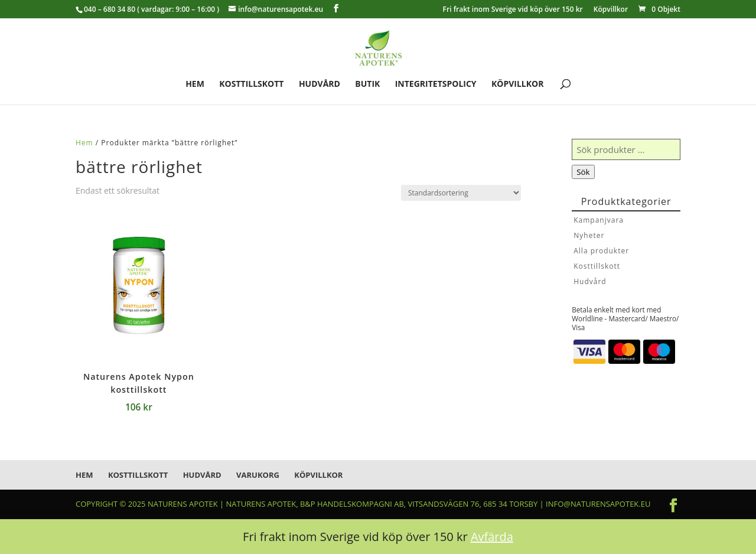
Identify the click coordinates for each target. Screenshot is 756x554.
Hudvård (320, 84)
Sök (583, 172)
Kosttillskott (251, 84)
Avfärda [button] (492, 537)
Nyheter (589, 235)
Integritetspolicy (436, 84)
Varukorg (258, 475)
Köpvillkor (611, 10)
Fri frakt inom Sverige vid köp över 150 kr (513, 10)
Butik (367, 84)
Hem (195, 84)
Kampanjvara (599, 220)
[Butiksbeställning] (461, 193)
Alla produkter (601, 251)
